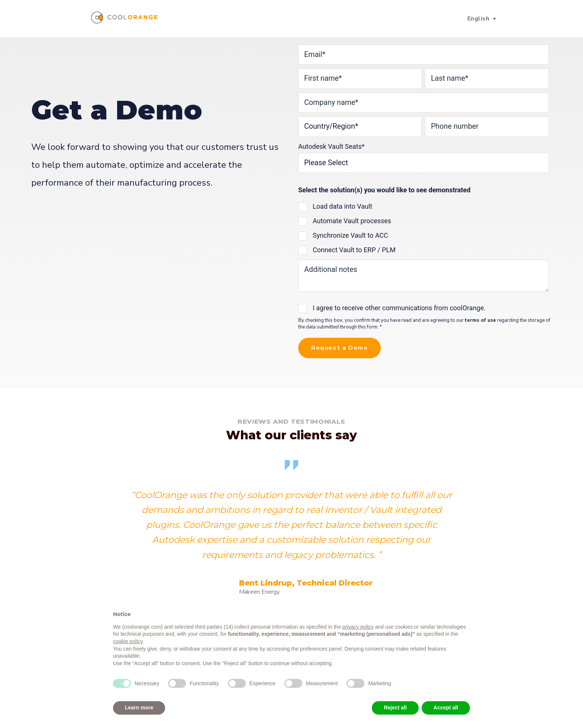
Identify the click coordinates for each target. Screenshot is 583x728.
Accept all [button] (446, 708)
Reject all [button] (395, 708)
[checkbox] (423, 229)
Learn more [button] (139, 708)
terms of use (480, 322)
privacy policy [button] (358, 627)
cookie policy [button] (128, 641)
